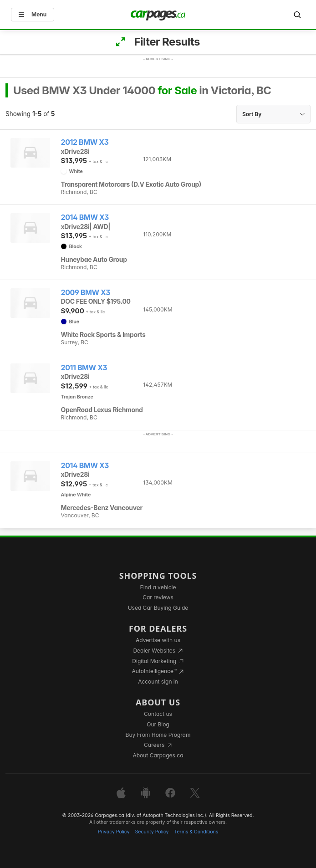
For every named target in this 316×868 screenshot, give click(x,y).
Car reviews (158, 597)
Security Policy (152, 832)
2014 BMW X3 (85, 217)
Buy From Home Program (158, 735)
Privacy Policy (114, 832)
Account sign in (158, 682)
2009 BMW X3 (86, 293)
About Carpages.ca (158, 755)
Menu (33, 14)
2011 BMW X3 (84, 368)
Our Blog (158, 724)
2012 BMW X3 (85, 142)
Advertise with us (158, 640)
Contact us (158, 714)
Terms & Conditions (196, 832)
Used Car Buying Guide (158, 608)
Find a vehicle (158, 587)
